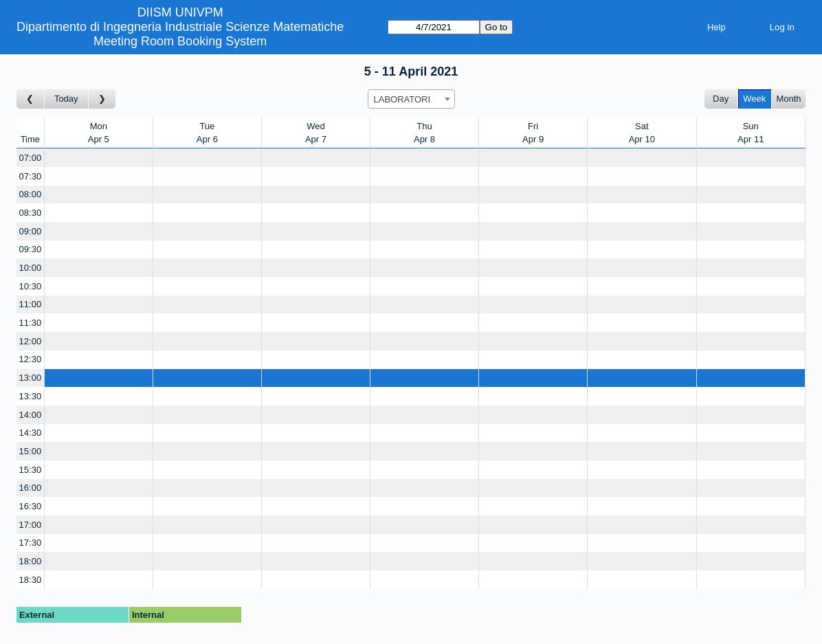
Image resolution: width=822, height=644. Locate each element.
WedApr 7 (316, 133)
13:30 (31, 396)
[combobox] (411, 99)
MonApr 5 (99, 133)
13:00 (31, 378)
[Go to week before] (31, 99)
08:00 (31, 194)
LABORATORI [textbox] (402, 99)
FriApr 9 (533, 133)
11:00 (31, 304)
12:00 (31, 341)
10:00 (31, 268)
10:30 (31, 286)
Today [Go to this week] (66, 99)
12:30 (31, 359)
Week (754, 99)
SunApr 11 (751, 133)
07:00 (31, 158)
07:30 (31, 176)
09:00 (31, 231)
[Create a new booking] (99, 158)
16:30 (31, 506)
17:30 (31, 543)
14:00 (31, 415)
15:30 (31, 470)
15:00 (31, 451)
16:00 (31, 488)
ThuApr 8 (424, 133)
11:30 (31, 323)
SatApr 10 (642, 133)
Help (717, 27)
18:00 (31, 561)
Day (721, 99)
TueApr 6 (207, 133)
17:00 (31, 525)
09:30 (31, 249)
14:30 (31, 433)
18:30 (31, 580)
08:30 (31, 213)
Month (788, 99)
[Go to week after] (102, 99)
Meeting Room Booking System (180, 41)
